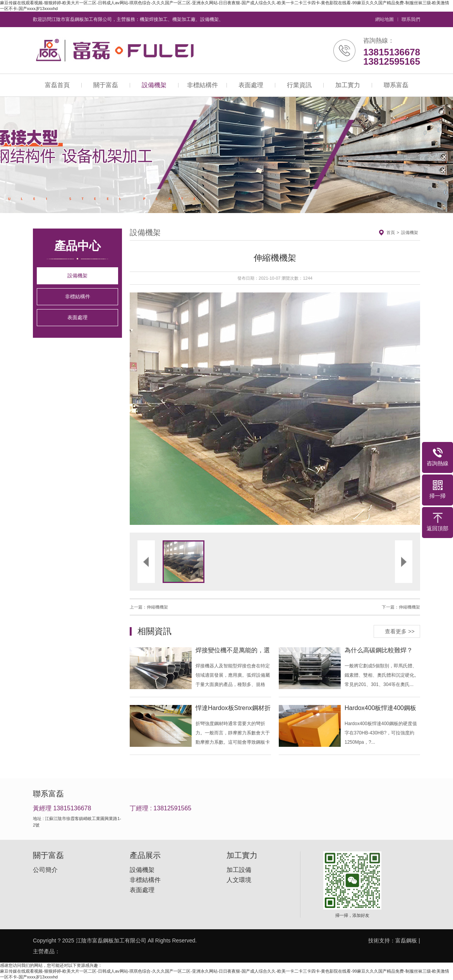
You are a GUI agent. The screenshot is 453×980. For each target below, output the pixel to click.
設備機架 (154, 85)
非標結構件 (202, 85)
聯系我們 (411, 19)
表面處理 (251, 85)
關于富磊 (106, 85)
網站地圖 (384, 19)
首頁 (391, 232)
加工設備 (239, 870)
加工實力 (348, 85)
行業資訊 (299, 85)
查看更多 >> (400, 631)
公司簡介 (45, 870)
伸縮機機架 (157, 607)
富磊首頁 (57, 85)
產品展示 (145, 855)
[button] (202, 409)
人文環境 (239, 880)
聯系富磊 (396, 85)
